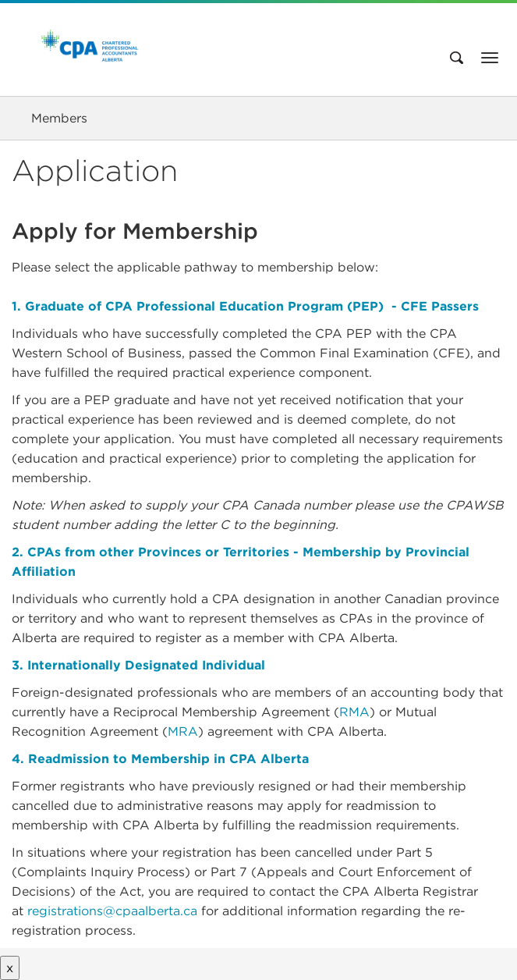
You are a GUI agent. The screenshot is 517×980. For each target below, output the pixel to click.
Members (59, 118)
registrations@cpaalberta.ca (112, 911)
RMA (354, 712)
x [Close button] (10, 968)
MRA (183, 731)
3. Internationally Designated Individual (138, 665)
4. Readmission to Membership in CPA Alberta (160, 759)
